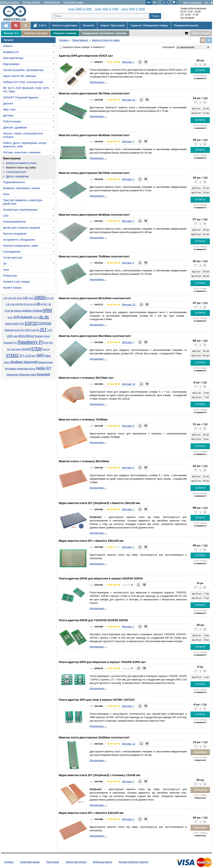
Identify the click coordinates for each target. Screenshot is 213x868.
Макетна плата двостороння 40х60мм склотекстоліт (94, 135)
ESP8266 (44, 323)
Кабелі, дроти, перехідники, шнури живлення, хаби (25, 145)
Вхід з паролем (192, 2)
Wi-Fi (34, 356)
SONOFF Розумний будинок (21, 97)
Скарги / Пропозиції (113, 25)
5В (38, 304)
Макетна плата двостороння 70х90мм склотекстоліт (94, 256)
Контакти (88, 25)
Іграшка (42, 362)
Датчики (8, 115)
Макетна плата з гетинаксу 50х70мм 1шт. (86, 378)
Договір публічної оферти (133, 862)
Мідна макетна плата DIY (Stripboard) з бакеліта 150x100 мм (99, 503)
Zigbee (7, 362)
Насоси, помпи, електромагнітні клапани (23, 135)
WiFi (41, 355)
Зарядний (30, 362)
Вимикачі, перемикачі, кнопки (21, 188)
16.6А (31, 298)
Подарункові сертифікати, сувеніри (104, 33)
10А (14, 298)
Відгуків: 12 (129, 100)
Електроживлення (14, 222)
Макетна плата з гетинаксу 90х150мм (84, 461)
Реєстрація (52, 862)
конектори (23, 369)
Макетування (12, 158)
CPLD (36, 317)
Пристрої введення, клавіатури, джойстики (23, 202)
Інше (6, 270)
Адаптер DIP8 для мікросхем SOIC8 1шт (86, 56)
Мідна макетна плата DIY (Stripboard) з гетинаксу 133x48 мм (99, 775)
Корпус (32, 369)
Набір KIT (44, 368)
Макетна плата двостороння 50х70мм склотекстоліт (94, 173)
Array (10, 317)
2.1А (52, 298)
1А (48, 298)
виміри (50, 362)
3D (5, 264)
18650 (40, 297)
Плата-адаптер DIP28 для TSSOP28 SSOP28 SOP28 (93, 620)
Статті (40, 26)
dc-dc (44, 317)
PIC (15, 343)
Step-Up (46, 349)
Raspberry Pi (11, 52)
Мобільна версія (10, 2)
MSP (32, 336)
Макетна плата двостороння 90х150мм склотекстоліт (95, 336)
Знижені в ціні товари (16, 282)
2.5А (12, 304)
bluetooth (26, 317)
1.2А (5, 298)
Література (10, 276)
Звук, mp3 (9, 109)
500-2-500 (80, 9)
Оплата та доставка (65, 25)
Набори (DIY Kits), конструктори (23, 82)
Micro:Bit (24, 336)
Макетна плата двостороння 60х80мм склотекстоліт (94, 215)
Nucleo (39, 336)
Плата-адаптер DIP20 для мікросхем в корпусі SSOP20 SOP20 (101, 578)
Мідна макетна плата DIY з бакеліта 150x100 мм (91, 541)
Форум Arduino (32, 2)
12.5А (19, 298)
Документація (52, 2)
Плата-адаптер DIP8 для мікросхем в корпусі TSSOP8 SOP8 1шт (102, 662)
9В (12, 311)
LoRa (15, 336)
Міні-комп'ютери (13, 58)
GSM (33, 330)
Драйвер (17, 362)
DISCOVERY (12, 324)
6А (42, 304)
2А (25, 304)
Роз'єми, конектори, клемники (22, 152)
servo (18, 349)
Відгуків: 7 (128, 342)
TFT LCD (25, 356)
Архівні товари (12, 288)
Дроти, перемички (17, 176)
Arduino (8, 46)
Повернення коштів (186, 25)
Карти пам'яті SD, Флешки (19, 76)
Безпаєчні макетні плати (21, 163)
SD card (11, 349)
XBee (48, 356)
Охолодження (12, 252)
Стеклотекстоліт (16, 172)
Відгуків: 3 (128, 179)
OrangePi (8, 343)
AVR (16, 317)
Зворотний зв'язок (76, 862)
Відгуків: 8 (128, 426)
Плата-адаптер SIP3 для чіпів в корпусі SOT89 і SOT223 (97, 700)
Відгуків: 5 (128, 468)
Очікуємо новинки (65, 33)
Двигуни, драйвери (15, 127)
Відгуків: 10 (129, 305)
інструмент (11, 369)
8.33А (7, 311)
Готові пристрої (13, 258)
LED (6, 216)
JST (43, 330)
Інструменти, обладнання (19, 240)
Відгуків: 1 (128, 62)
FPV (22, 330)
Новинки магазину (36, 33)
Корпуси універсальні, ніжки (21, 246)
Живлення (24, 375)
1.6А (10, 298)
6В (45, 304)
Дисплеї (8, 103)
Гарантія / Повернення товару (149, 25)
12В (25, 298)
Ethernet (9, 330)
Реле (6, 194)
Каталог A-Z (11, 33)
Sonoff (26, 349)
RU (155, 2)
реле (34, 375)
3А (28, 304)
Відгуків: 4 (128, 141)
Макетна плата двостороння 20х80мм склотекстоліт (94, 737)
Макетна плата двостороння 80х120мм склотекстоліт (95, 298)
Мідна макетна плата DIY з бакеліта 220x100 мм (91, 813)
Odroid (47, 336)
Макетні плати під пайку (21, 167)
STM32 (12, 355)
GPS (28, 330)
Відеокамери (11, 64)
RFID (46, 343)
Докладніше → (98, 82)
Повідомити (200, 752)
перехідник (13, 375)
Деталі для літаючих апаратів (22, 228)
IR (38, 330)
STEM (36, 349)
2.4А (8, 304)
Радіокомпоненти (14, 182)
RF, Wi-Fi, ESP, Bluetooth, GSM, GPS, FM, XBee (26, 90)
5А (35, 304)
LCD (50, 330)
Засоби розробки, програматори (23, 70)
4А (31, 304)
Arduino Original (32, 311)
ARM (47, 310)
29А (21, 304)
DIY (22, 324)
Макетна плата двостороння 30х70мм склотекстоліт (94, 93)
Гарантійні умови (74, 2)
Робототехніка (12, 121)
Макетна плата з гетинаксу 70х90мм (83, 419)
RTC (51, 343)
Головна (9, 862)
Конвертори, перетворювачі (20, 210)
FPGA (17, 330)
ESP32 (31, 323)
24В (17, 304)
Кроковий (43, 374)
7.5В (49, 304)
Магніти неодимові (15, 234)
